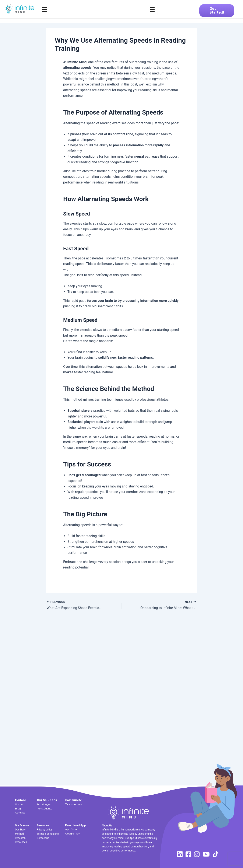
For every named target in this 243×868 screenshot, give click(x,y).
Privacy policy (45, 830)
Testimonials (73, 804)
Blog (18, 808)
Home (19, 804)
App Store (71, 829)
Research (20, 838)
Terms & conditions (48, 834)
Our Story (20, 830)
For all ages (44, 804)
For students (44, 808)
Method (19, 834)
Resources (21, 842)
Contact (20, 813)
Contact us (43, 838)
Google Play (73, 834)
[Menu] (44, 10)
